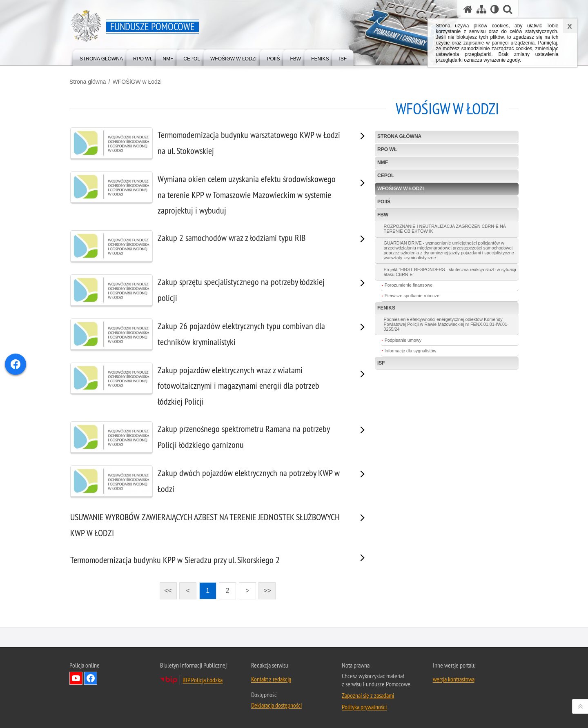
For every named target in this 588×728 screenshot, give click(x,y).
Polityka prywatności (364, 707)
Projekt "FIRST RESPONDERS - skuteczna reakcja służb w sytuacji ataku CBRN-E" (450, 272)
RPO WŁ (387, 149)
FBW (383, 215)
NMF (383, 163)
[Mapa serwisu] (481, 9)
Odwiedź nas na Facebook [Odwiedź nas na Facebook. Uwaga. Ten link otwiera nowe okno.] (91, 678)
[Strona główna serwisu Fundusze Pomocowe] (468, 9)
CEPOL (386, 176)
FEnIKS (386, 308)
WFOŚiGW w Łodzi (137, 82)
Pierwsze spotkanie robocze (412, 296)
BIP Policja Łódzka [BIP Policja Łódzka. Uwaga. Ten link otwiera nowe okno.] (203, 680)
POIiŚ (384, 202)
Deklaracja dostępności (276, 705)
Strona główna (88, 82)
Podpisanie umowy (403, 340)
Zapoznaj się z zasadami (368, 695)
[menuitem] (101, 57)
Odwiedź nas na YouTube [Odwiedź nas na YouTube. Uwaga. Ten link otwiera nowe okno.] (76, 678)
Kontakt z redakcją (271, 679)
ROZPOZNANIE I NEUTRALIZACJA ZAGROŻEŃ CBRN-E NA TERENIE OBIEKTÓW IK (445, 229)
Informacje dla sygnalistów (411, 351)
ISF (381, 363)
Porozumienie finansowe (409, 285)
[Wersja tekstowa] (495, 9)
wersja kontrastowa (454, 679)
